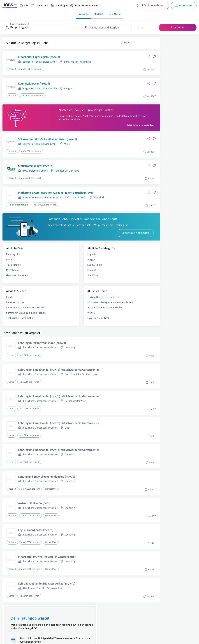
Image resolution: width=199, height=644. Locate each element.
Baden (10, 276)
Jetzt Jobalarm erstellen (77, 132)
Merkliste (99, 14)
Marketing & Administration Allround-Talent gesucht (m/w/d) (45, 202)
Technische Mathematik (20, 341)
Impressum (36, 639)
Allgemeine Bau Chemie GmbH (74, 327)
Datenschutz (57, 639)
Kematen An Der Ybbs (67, 178)
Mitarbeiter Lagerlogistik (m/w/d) (39, 57)
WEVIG (60, 333)
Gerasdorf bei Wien (17, 292)
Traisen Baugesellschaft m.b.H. (73, 314)
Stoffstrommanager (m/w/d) (36, 173)
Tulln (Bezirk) (14, 281)
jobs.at (77, 639)
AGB (46, 639)
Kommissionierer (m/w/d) (34, 84)
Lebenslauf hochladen (72, 249)
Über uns (7, 639)
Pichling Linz (13, 271)
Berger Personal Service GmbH (40, 62)
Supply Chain (63, 281)
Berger (60, 276)
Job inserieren (21, 639)
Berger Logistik (31, 43)
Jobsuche (84, 14)
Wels (67, 151)
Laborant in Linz (15, 319)
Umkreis (139, 27)
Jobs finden (178, 27)
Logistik (60, 271)
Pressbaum (12, 287)
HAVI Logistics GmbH (68, 338)
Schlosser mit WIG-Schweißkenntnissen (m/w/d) (47, 146)
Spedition (61, 292)
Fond (9, 314)
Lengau (68, 88)
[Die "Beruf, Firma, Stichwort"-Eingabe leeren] (75, 27)
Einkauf (60, 287)
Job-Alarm (115, 14)
